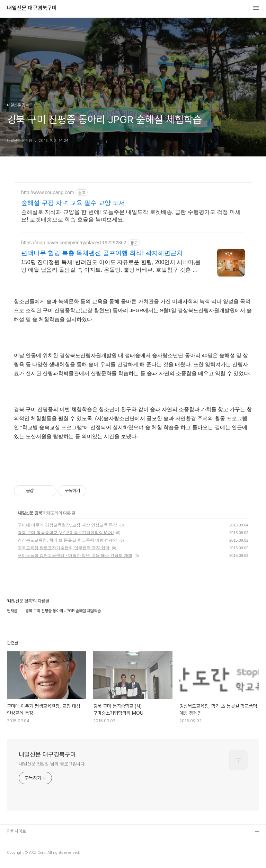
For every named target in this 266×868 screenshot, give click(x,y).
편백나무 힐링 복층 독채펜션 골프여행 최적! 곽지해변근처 (102, 253)
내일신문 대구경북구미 (32, 8)
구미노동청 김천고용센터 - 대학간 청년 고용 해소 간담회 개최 (75, 555)
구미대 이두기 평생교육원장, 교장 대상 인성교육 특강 (67, 525)
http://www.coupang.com (48, 192)
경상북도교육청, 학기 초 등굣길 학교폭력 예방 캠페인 (67, 540)
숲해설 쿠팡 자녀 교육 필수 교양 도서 (73, 203)
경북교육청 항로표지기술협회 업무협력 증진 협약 (64, 548)
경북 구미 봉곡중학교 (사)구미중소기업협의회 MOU (66, 533)
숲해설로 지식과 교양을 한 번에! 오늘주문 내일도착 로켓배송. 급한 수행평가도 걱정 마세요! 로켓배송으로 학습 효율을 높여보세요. (131, 216)
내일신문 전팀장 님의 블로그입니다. (52, 764)
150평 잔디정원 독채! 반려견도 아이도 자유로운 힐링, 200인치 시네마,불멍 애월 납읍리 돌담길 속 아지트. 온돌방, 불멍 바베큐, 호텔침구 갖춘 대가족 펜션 (111, 266)
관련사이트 (16, 831)
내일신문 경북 (30, 513)
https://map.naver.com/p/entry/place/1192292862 (74, 243)
